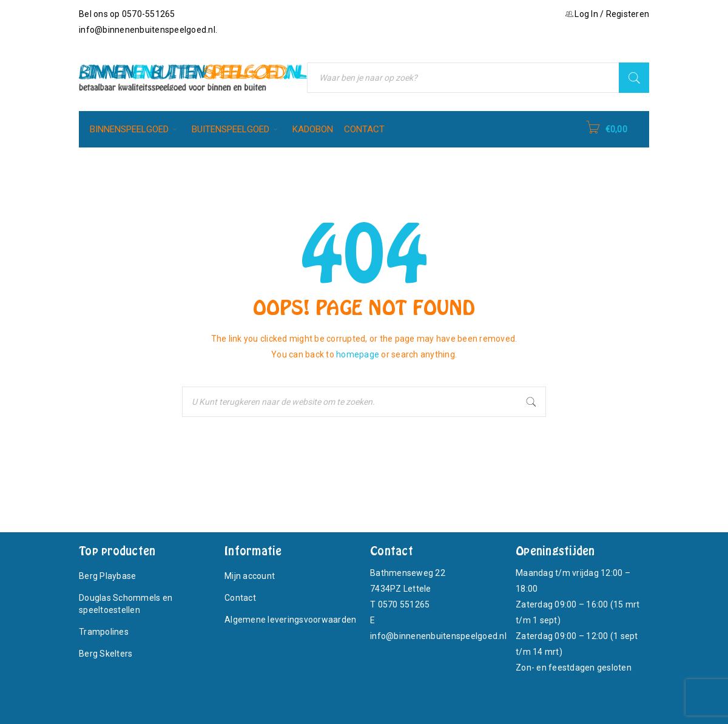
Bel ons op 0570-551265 (127, 14)
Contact (240, 598)
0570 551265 (404, 604)
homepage (358, 354)
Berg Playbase (107, 576)
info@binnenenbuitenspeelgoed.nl (147, 30)
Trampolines (104, 632)
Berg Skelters (106, 654)
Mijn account (250, 576)
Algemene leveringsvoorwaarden (290, 620)
